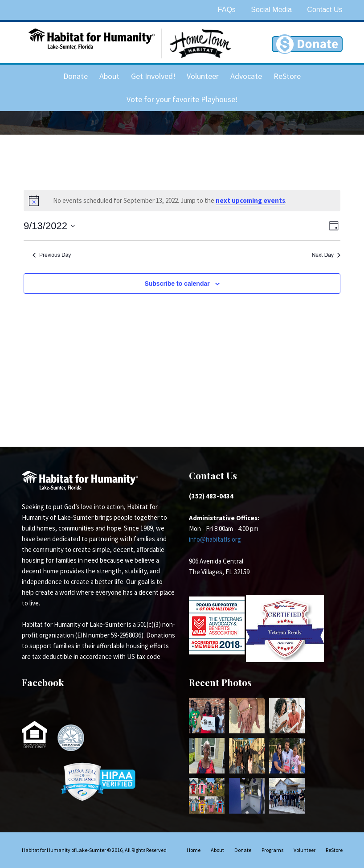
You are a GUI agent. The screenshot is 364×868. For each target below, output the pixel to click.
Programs (272, 850)
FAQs (227, 10)
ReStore (287, 76)
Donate (76, 76)
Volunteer (203, 76)
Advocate (246, 76)
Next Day (326, 255)
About (109, 76)
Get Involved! (153, 76)
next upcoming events (250, 200)
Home (194, 850)
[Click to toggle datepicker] (49, 226)
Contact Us (325, 10)
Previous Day (52, 255)
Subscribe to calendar (177, 284)
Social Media (271, 10)
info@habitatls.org (215, 539)
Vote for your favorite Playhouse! (182, 99)
